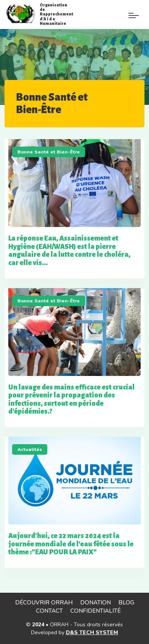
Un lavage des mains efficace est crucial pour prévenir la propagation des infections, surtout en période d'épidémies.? (71, 399)
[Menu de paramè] (116, 18)
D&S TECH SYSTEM (92, 632)
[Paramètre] (134, 10)
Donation (95, 602)
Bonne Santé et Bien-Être (49, 152)
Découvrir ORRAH (44, 602)
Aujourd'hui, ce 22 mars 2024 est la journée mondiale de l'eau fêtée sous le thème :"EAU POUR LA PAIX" (71, 544)
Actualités (30, 449)
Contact (49, 611)
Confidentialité (95, 611)
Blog (126, 602)
